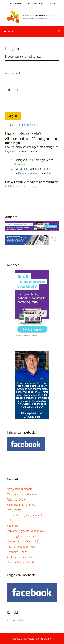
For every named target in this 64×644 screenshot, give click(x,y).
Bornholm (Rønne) (18, 552)
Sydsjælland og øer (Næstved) (24, 515)
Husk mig (14, 90)
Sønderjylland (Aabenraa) (22, 505)
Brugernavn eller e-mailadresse (23, 57)
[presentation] (31, 102)
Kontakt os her (15, 620)
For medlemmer (35, 3)
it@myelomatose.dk (29, 173)
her (49, 173)
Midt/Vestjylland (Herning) (23, 494)
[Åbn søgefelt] (59, 32)
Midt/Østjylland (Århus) (21, 547)
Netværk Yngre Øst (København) (26, 531)
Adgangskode (13, 73)
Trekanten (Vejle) (17, 499)
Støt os (53, 3)
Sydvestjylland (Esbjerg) (21, 536)
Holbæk (11, 520)
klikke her (19, 164)
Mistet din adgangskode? (23, 125)
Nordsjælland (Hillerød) (20, 562)
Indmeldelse (16, 3)
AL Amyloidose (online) (20, 557)
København (13, 526)
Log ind (13, 116)
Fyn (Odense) (15, 510)
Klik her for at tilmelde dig (20, 186)
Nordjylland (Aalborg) (19, 489)
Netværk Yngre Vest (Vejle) (22, 541)
